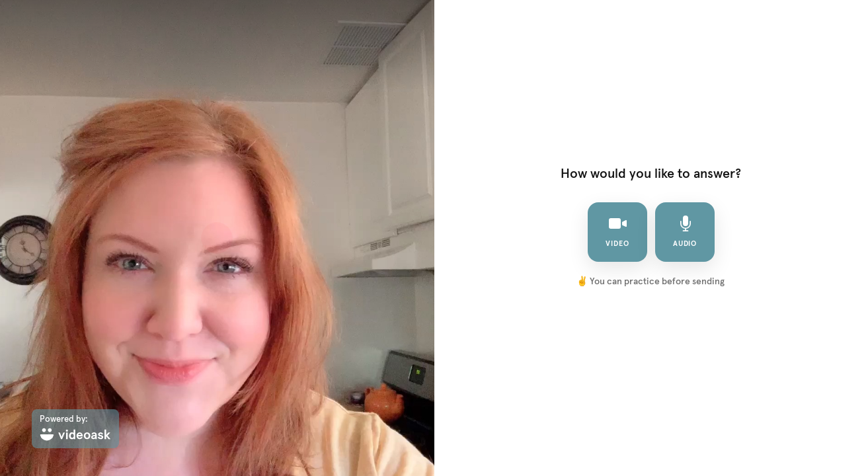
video (617, 231)
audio (685, 231)
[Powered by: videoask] (75, 429)
